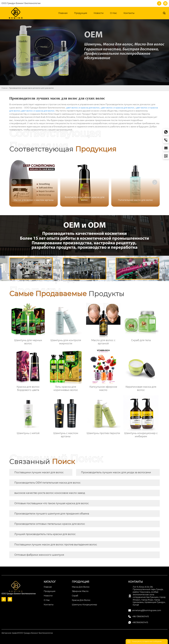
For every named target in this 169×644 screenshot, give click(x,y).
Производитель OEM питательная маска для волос (47, 483)
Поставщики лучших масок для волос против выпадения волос (56, 545)
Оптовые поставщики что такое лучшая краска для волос (52, 503)
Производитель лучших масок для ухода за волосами (116, 472)
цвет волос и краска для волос (83, 108)
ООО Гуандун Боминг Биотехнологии (21, 3)
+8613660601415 (140, 622)
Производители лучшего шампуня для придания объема (52, 514)
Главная (5, 88)
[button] (155, 182)
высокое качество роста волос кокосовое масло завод (50, 493)
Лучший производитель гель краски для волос (45, 534)
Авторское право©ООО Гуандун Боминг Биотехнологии (27, 633)
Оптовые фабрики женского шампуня (39, 555)
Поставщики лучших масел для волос (39, 472)
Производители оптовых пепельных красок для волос (50, 524)
